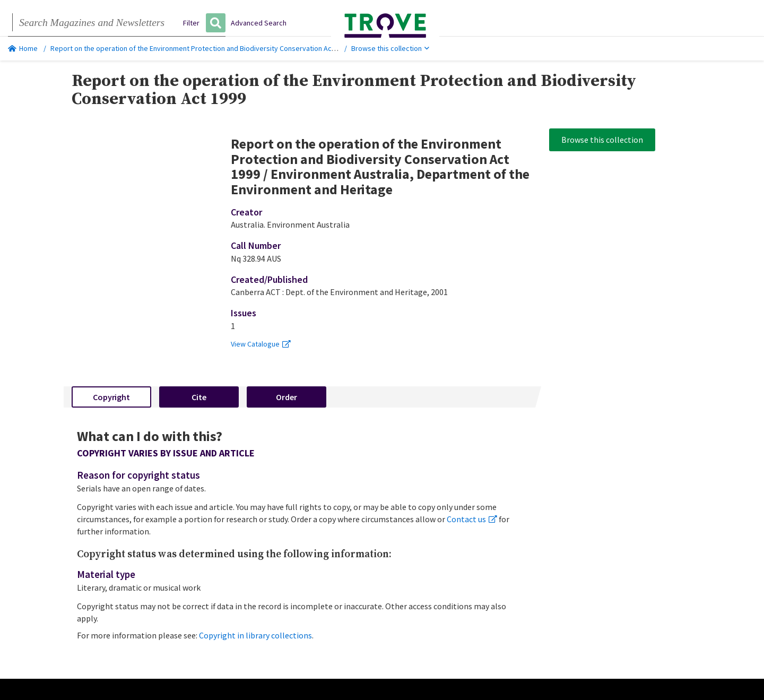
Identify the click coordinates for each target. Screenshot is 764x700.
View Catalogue (261, 344)
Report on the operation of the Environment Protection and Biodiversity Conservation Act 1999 (201, 48)
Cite (199, 397)
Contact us (472, 519)
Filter (191, 23)
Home (23, 48)
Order (286, 397)
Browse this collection (390, 48)
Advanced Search (259, 23)
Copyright (111, 397)
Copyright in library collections (255, 635)
